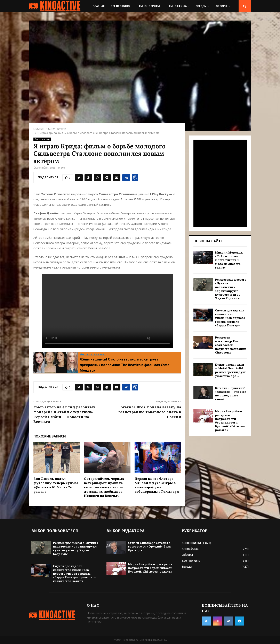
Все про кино (120, 6)
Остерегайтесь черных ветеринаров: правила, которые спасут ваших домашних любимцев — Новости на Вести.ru (105, 487)
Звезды (201, 6)
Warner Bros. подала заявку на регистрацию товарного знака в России (150, 412)
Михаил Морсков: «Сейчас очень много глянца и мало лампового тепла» (229, 260)
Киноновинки (149, 6)
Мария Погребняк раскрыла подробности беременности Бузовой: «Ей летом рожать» (230, 421)
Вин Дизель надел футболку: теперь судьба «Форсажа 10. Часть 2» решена (56, 485)
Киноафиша (178, 6)
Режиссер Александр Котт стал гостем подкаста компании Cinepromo (231, 345)
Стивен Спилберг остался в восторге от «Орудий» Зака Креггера (149, 546)
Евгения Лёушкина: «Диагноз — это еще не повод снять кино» (230, 394)
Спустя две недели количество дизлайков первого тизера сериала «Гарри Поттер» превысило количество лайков (75, 573)
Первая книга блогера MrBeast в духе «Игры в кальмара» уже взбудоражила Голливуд (157, 485)
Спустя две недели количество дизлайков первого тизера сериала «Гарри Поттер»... (230, 318)
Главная (99, 6)
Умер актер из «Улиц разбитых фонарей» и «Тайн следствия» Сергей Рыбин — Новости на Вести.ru (64, 414)
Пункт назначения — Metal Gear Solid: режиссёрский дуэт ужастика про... (230, 370)
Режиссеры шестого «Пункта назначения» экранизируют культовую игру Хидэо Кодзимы (231, 289)
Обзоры (221, 6)
